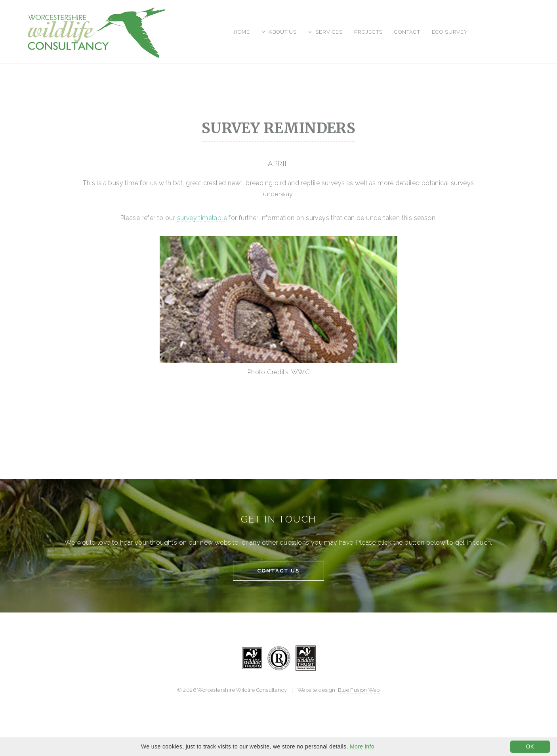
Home (242, 32)
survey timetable (202, 218)
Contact (407, 32)
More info (362, 746)
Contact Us (278, 571)
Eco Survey (450, 32)
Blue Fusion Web (359, 690)
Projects (368, 32)
